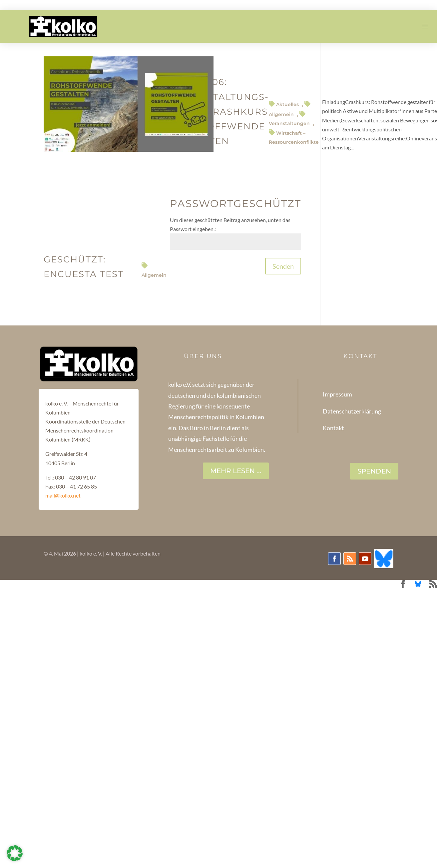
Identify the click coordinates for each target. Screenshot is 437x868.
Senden (283, 266)
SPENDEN (374, 471)
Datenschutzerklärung (352, 411)
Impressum (337, 394)
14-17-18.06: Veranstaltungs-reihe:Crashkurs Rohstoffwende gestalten (221, 112)
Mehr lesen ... (236, 471)
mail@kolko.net (63, 495)
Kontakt (333, 428)
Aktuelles (287, 104)
